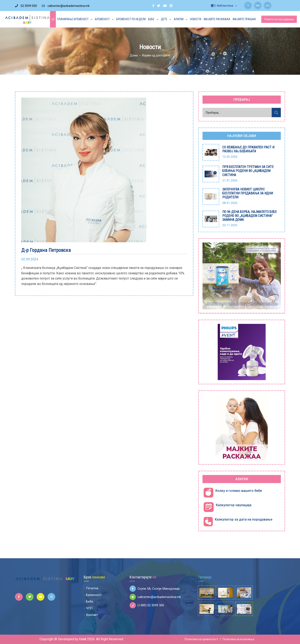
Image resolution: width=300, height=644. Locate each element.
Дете (164, 19)
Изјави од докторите (156, 55)
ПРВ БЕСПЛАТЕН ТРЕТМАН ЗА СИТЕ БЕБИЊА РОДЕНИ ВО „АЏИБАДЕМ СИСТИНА (248, 171)
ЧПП (89, 608)
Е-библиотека (222, 6)
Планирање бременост (73, 19)
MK (258, 6)
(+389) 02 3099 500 (147, 605)
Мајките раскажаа (217, 19)
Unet (83, 639)
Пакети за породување (279, 19)
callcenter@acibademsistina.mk (66, 6)
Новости (196, 19)
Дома (134, 55)
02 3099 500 (26, 6)
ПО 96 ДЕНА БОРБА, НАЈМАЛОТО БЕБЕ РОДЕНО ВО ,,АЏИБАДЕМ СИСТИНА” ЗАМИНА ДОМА (249, 216)
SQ (268, 6)
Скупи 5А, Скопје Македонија (155, 589)
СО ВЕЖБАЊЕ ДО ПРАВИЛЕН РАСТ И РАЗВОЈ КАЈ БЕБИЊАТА (248, 149)
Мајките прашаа (244, 19)
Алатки (179, 19)
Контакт (92, 615)
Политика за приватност (201, 639)
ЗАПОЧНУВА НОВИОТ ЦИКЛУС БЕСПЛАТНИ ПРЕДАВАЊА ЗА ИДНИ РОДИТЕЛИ (248, 193)
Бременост (102, 19)
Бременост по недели (131, 19)
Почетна (92, 588)
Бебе (151, 19)
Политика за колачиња (238, 639)
